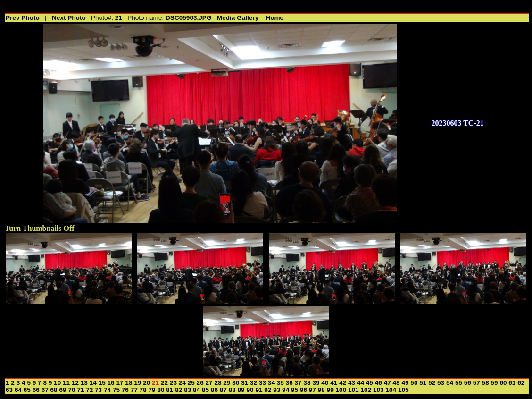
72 (89, 390)
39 (316, 383)
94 (286, 390)
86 (214, 390)
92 (268, 390)
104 (391, 390)
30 (236, 383)
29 (227, 383)
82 (179, 390)
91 (259, 390)
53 (441, 383)
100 (341, 390)
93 (277, 390)
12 (75, 383)
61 (512, 383)
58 (486, 383)
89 (241, 390)
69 (62, 390)
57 (477, 383)
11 (66, 383)
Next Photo (69, 18)
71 (80, 390)
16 (111, 383)
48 (396, 383)
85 (205, 390)
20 (146, 383)
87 (223, 390)
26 (200, 383)
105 (403, 390)
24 (182, 383)
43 (352, 383)
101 (353, 390)
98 (321, 390)
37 (298, 383)
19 (137, 383)
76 (125, 390)
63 (9, 390)
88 (232, 390)
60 (503, 383)
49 (405, 383)
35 (280, 383)
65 (27, 390)
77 (134, 390)
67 (45, 390)
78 (143, 390)
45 (370, 383)
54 (450, 383)
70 (71, 390)
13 (84, 383)
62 (521, 383)
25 (191, 383)
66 (36, 390)
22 (164, 383)
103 (378, 390)
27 (209, 383)
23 (173, 383)
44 (361, 383)
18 (129, 383)
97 (312, 390)
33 (262, 383)
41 (334, 383)
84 (196, 390)
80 (161, 390)
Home (274, 18)
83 (187, 390)
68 (54, 390)
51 (423, 383)
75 (116, 390)
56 (468, 383)
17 (120, 383)
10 (57, 383)
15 (102, 383)
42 (343, 383)
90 (250, 390)
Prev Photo (23, 18)
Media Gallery (238, 18)
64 (18, 390)
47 (387, 383)
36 (289, 383)
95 (295, 390)
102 (366, 390)
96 (303, 390)
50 (414, 383)
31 (245, 383)
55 (459, 383)
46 (378, 383)
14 (93, 383)
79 (152, 390)
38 (307, 383)
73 (98, 390)
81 (170, 390)
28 (218, 383)
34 (271, 383)
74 (107, 390)
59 (495, 383)
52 (432, 383)
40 (325, 383)
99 (330, 390)
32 (254, 383)
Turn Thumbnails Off (40, 228)
